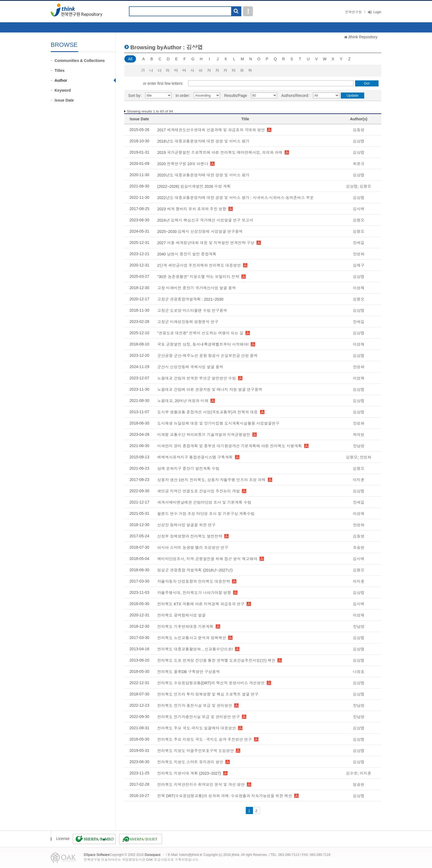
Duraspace (153, 855)
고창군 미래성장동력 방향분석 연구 (188, 322)
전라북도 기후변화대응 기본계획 (185, 627)
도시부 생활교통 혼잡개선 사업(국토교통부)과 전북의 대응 (208, 412)
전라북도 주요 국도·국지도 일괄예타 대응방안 (197, 728)
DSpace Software (97, 855)
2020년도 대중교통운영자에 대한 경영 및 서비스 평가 (203, 175)
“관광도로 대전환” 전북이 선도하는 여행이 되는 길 (200, 333)
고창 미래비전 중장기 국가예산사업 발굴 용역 (197, 288)
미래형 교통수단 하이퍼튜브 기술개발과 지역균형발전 (204, 435)
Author (61, 80)
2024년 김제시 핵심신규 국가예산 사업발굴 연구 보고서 (205, 220)
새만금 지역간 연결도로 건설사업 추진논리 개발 (199, 491)
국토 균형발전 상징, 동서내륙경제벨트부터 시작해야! (203, 344)
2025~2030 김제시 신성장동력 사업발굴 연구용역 (200, 232)
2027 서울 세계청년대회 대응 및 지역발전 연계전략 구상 (206, 243)
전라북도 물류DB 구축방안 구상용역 (189, 672)
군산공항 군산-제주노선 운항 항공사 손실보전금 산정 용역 (207, 356)
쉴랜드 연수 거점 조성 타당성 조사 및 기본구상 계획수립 (206, 514)
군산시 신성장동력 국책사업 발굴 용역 (190, 367)
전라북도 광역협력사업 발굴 (182, 615)
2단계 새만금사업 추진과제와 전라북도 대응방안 (199, 265)
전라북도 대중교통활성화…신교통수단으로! (195, 649)
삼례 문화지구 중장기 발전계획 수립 (188, 469)
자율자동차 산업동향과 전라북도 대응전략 (194, 581)
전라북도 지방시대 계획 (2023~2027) (189, 773)
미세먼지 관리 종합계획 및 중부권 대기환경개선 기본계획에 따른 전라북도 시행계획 (230, 446)
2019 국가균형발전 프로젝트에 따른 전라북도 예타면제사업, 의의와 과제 (220, 153)
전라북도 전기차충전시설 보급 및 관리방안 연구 (199, 717)
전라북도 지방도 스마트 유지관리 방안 (190, 762)
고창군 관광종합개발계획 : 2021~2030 (190, 299)
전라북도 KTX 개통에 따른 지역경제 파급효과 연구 (201, 604)
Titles (60, 70)
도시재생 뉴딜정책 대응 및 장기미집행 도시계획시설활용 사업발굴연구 (218, 423)
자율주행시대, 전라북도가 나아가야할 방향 (194, 593)
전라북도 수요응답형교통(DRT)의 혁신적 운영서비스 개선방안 (211, 683)
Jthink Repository (363, 37)
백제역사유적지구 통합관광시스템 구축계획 (195, 457)
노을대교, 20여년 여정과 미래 (183, 401)
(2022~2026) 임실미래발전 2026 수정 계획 (194, 186)
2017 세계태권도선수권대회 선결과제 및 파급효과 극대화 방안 (211, 130)
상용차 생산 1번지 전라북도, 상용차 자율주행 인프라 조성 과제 (211, 480)
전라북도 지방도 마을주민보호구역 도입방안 (196, 751)
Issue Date (64, 100)
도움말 (248, 11)
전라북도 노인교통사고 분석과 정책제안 (192, 638)
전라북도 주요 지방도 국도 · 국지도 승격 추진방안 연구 (205, 739)
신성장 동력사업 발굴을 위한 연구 (187, 525)
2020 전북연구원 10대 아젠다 (183, 164)
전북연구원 (353, 12)
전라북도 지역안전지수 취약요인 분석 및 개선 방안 (201, 785)
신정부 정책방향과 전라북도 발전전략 (190, 536)
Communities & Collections (80, 61)
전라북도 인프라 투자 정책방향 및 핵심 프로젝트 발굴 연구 (208, 694)
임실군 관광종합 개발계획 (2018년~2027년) (195, 570)
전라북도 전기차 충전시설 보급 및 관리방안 (195, 706)
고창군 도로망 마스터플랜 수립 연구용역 (192, 311)
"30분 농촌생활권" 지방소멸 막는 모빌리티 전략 (198, 277)
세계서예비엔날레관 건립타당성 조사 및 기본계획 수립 (204, 502)
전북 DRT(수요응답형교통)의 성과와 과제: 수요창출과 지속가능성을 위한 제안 (225, 796)
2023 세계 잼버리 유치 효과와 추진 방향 (192, 209)
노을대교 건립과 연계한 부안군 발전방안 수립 (197, 378)
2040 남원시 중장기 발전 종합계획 (187, 254)
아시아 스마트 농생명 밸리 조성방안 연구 (193, 548)
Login (377, 12)
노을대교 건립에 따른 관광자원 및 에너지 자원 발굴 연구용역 (210, 390)
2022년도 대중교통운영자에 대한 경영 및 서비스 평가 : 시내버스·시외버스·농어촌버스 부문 (236, 198)
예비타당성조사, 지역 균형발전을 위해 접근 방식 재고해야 (207, 559)
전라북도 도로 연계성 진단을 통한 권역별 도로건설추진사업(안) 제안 (216, 660)
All (130, 59)
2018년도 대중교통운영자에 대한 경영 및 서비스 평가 (203, 141)
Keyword (63, 90)
